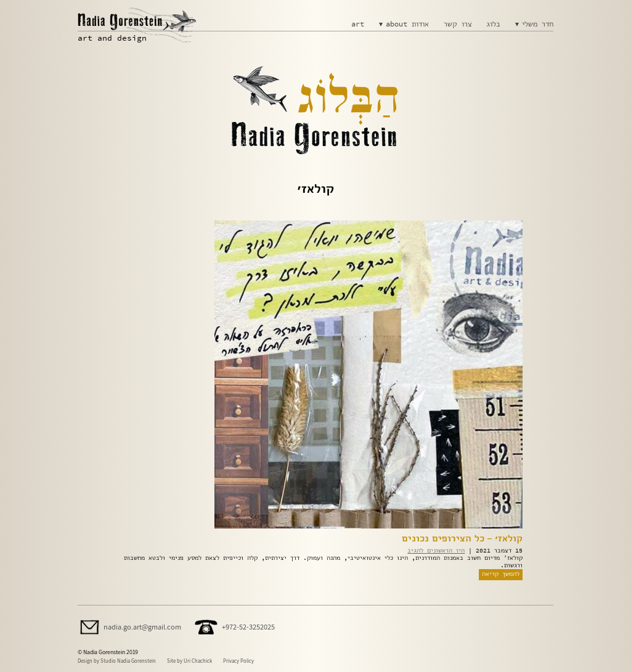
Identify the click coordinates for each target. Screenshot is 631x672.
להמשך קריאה (501, 574)
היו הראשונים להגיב (436, 550)
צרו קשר (458, 24)
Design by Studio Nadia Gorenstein (117, 661)
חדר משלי (538, 24)
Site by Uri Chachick (189, 661)
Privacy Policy (238, 661)
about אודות (407, 24)
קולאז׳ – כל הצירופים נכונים (462, 538)
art (358, 24)
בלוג (493, 24)
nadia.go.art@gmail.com (142, 627)
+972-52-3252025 (248, 627)
